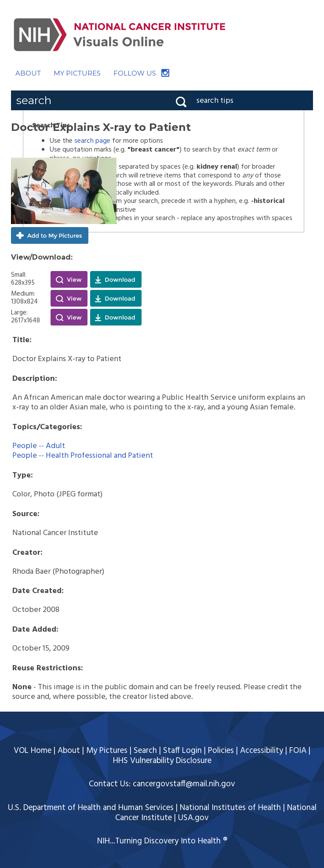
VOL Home (33, 751)
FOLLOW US (135, 73)
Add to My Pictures (50, 235)
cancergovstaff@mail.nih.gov (184, 784)
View (69, 279)
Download (116, 279)
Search (145, 751)
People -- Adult (39, 446)
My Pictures (107, 751)
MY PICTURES (77, 73)
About (69, 751)
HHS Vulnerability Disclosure (162, 761)
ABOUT (28, 73)
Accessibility (262, 751)
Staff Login (182, 751)
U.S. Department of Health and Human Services (91, 808)
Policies (221, 751)
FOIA (298, 751)
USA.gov (193, 818)
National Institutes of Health (230, 808)
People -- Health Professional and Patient (83, 456)
